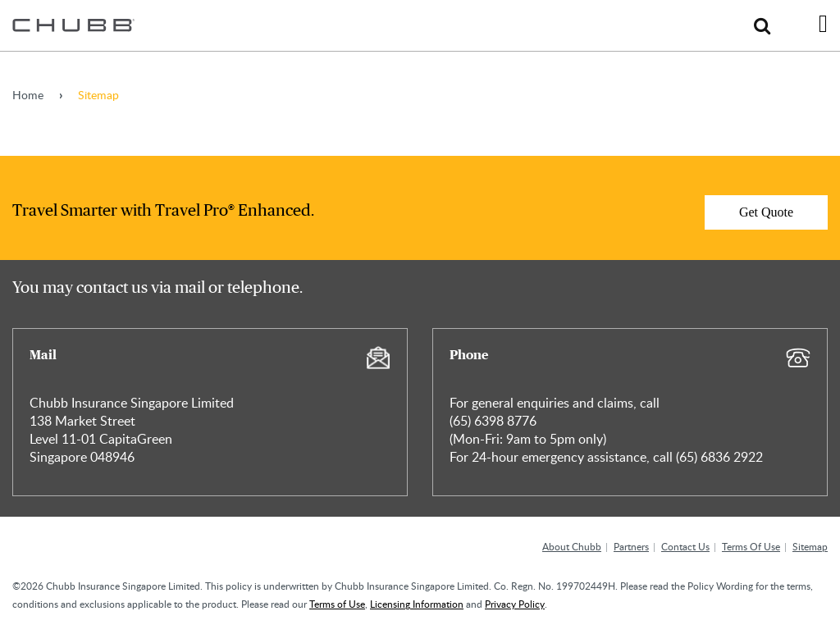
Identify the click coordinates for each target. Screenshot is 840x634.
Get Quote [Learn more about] (766, 212)
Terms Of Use (751, 546)
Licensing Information (417, 604)
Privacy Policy (515, 604)
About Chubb (572, 546)
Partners (631, 546)
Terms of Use (337, 604)
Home (28, 95)
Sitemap (810, 546)
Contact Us (685, 546)
